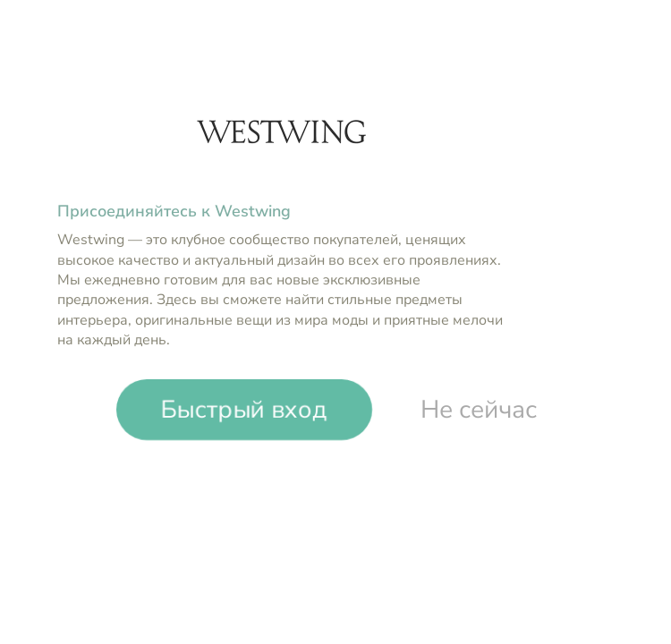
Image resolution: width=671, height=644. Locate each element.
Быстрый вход (244, 409)
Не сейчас (479, 410)
